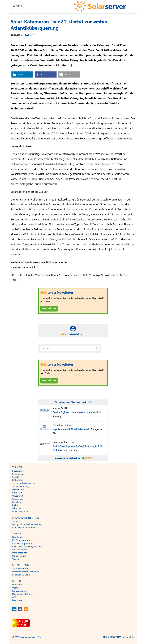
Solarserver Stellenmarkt (73, 402)
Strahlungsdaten (20, 553)
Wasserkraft (18, 496)
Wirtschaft (17, 508)
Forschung (17, 502)
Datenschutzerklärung (22, 594)
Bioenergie (17, 493)
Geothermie (18, 499)
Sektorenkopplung (21, 487)
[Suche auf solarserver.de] (97, 349)
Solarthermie (18, 474)
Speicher (16, 477)
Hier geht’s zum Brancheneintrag (27, 524)
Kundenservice (19, 591)
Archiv (28, 35)
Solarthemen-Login (21, 575)
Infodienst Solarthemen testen (26, 572)
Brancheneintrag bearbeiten (25, 528)
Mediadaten (18, 600)
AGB (14, 597)
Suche (15, 521)
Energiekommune (20, 511)
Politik (15, 505)
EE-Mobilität (18, 480)
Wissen (16, 559)
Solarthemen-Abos (21, 569)
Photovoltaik (18, 471)
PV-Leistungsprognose (23, 543)
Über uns (16, 588)
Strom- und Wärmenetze (23, 483)
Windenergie (18, 490)
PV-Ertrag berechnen (22, 540)
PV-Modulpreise (20, 550)
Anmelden (49, 309)
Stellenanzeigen (19, 556)
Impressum (17, 585)
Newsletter (17, 537)
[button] (22, 74)
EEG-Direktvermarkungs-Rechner (27, 547)
